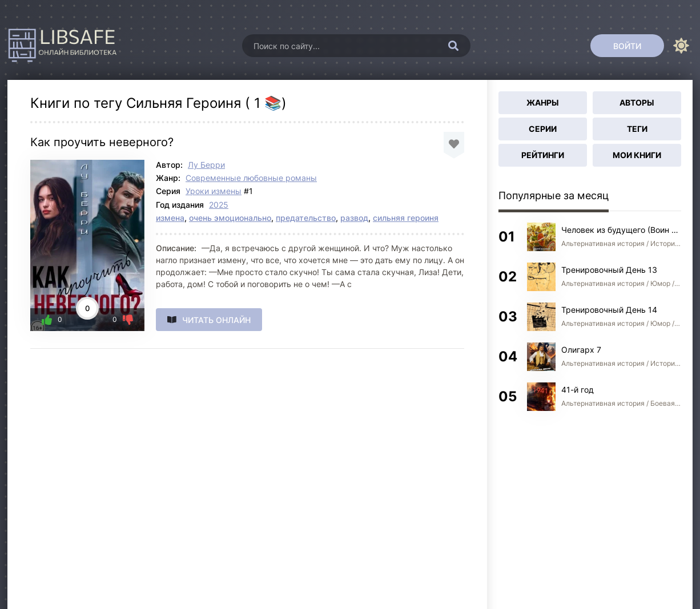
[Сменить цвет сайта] (681, 46)
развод (354, 218)
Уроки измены (214, 191)
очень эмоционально (230, 218)
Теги (637, 129)
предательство (306, 218)
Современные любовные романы (251, 178)
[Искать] (453, 46)
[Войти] (627, 46)
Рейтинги (543, 155)
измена (170, 218)
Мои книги (637, 155)
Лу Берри (206, 165)
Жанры (543, 102)
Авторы (637, 102)
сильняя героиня (406, 218)
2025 (219, 205)
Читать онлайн (216, 320)
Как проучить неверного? (102, 142)
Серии (543, 129)
